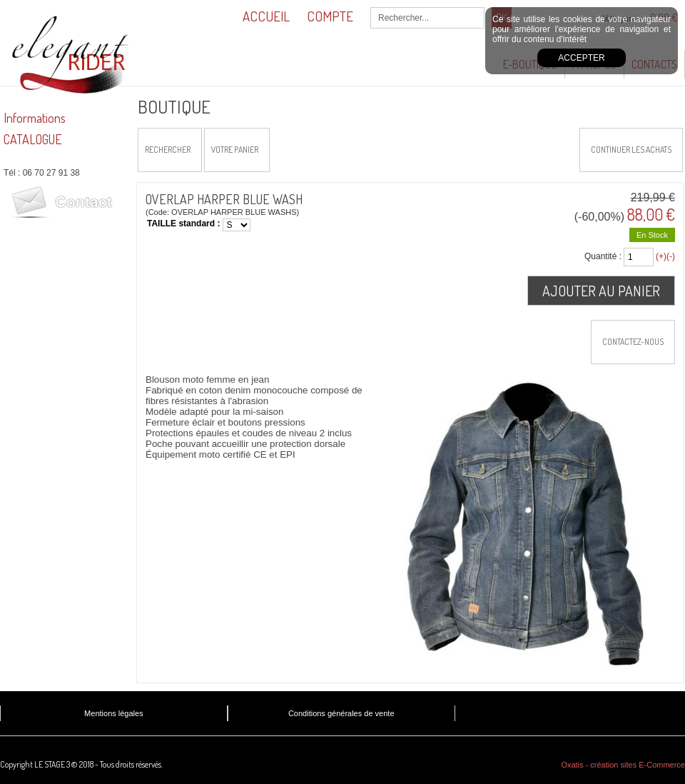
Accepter (581, 58)
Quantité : (603, 256)
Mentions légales (114, 713)
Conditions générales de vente (341, 713)
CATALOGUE (33, 139)
